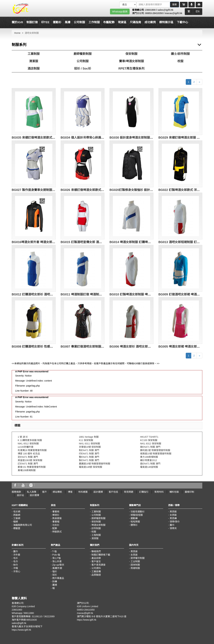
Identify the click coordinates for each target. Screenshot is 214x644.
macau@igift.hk (174, 13)
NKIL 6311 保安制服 (89, 444)
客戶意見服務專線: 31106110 (27, 616)
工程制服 (96, 535)
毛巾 (16, 561)
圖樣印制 (189, 492)
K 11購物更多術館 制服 (30, 440)
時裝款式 (57, 532)
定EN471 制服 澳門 (28, 457)
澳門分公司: (139, 13)
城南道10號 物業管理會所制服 (156, 454)
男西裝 (173, 512)
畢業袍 (56, 512)
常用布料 (159, 492)
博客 (70, 492)
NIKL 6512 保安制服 (28, 444)
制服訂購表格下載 (101, 555)
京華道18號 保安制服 (90, 447)
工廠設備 (96, 571)
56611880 (29, 613)
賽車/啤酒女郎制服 (131, 61)
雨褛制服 (135, 568)
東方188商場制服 (149, 457)
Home (17, 33)
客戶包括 (113, 492)
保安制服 (131, 54)
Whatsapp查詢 (120, 12)
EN (198, 11)
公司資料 (96, 568)
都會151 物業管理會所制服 (32, 467)
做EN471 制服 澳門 (150, 447)
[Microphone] (192, 5)
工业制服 (135, 561)
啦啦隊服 (135, 522)
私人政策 (32, 492)
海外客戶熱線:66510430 (24, 620)
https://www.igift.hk (21, 630)
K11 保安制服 (86, 440)
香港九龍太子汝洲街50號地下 (27, 626)
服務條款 (16, 492)
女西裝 (173, 515)
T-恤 (54, 551)
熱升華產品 (58, 578)
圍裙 (55, 585)
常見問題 (129, 492)
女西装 (134, 555)
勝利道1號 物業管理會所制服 (155, 450)
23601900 (150, 10)
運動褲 (134, 518)
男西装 (134, 551)
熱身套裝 (57, 518)
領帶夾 (173, 528)
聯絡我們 (96, 551)
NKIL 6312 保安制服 (151, 444)
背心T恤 (57, 558)
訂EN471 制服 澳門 (28, 464)
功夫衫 (56, 525)
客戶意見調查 (98, 565)
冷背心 (17, 571)
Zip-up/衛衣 (58, 565)
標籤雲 (17, 528)
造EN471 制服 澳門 (150, 464)
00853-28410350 (154, 13)
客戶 (44, 492)
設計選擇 (98, 492)
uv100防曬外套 (26, 447)
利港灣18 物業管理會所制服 (32, 450)
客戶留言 (96, 561)
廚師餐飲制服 (83, 54)
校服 (180, 61)
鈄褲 (55, 581)
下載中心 (182, 22)
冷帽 (16, 568)
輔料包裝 (174, 492)
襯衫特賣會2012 (149, 460)
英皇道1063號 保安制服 (30, 460)
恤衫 (55, 571)
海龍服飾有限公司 (23, 525)
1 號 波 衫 (23, 437)
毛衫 (16, 558)
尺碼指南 (135, 22)
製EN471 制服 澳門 (89, 460)
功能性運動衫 (138, 512)
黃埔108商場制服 (27, 470)
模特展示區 (166, 22)
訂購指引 (144, 492)
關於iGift (17, 22)
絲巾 (16, 565)
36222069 (49, 616)
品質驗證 (96, 575)
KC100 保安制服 (149, 440)
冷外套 (17, 555)
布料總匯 (83, 492)
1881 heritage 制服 (89, 437)
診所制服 (96, 528)
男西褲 (173, 518)
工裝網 (17, 518)
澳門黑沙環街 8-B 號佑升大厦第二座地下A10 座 (102, 616)
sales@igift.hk (165, 10)
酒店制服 (34, 69)
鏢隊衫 (134, 525)
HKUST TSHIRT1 (149, 437)
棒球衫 (56, 515)
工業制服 (34, 54)
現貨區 (122, 22)
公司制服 (83, 61)
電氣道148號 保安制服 (91, 467)
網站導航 (57, 492)
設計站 (20, 495)
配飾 (55, 528)
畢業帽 (56, 522)
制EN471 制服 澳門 (89, 450)
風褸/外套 (57, 568)
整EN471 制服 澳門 (89, 457)
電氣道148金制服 (149, 467)
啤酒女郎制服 (98, 525)
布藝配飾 (109, 22)
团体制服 (135, 565)
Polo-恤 (56, 555)
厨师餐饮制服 (138, 558)
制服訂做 (32, 22)
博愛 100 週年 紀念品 (29, 454)
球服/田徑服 (137, 515)
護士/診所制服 (180, 54)
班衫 (55, 575)
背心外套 (57, 561)
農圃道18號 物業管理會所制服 (95, 464)
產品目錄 (96, 558)
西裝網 (17, 515)
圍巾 (172, 525)
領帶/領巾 (175, 522)
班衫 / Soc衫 (83, 69)
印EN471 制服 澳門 (89, 454)
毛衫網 (17, 512)
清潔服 (34, 61)
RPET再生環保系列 (131, 69)
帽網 (16, 522)
